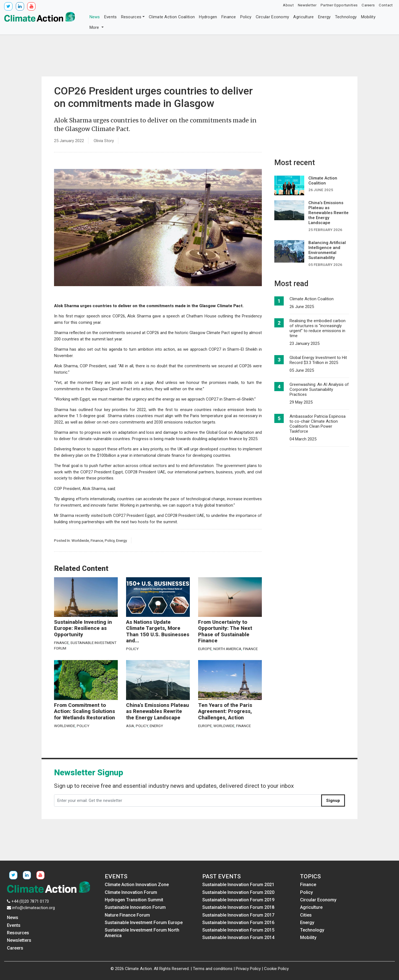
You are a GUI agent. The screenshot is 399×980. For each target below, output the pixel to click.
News (95, 17)
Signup (333, 801)
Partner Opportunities (339, 5)
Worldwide (80, 540)
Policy (246, 17)
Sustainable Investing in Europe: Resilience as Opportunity (83, 628)
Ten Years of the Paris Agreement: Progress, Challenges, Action (225, 711)
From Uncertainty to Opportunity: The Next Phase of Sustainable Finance (225, 632)
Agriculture (303, 17)
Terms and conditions (213, 969)
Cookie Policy (276, 969)
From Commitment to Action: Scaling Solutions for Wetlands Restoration (85, 711)
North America (227, 649)
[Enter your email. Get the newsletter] (188, 801)
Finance (229, 17)
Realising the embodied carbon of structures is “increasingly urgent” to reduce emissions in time (318, 328)
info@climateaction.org (34, 908)
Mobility (368, 17)
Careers (368, 5)
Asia (130, 726)
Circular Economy (273, 17)
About (288, 5)
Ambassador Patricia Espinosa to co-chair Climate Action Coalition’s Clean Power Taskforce (318, 424)
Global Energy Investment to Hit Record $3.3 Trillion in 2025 (318, 360)
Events (111, 17)
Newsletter (307, 5)
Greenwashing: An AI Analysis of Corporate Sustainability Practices (319, 389)
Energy (324, 17)
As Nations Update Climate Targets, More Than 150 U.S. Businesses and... (158, 632)
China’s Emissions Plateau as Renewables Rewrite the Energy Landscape (158, 711)
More (95, 27)
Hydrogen (208, 17)
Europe (205, 649)
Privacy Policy (248, 969)
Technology (346, 17)
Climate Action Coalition (172, 17)
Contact (386, 5)
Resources (131, 17)
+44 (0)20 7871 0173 (30, 901)
